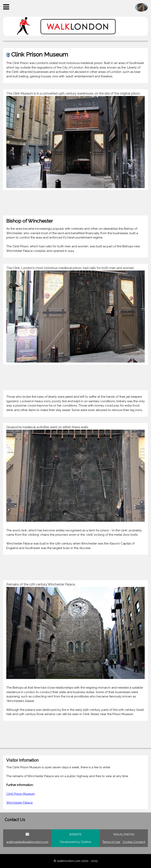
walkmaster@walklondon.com (27, 842)
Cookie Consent (134, 842)
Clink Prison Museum (21, 794)
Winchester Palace (19, 803)
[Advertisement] (75, 203)
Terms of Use (111, 842)
